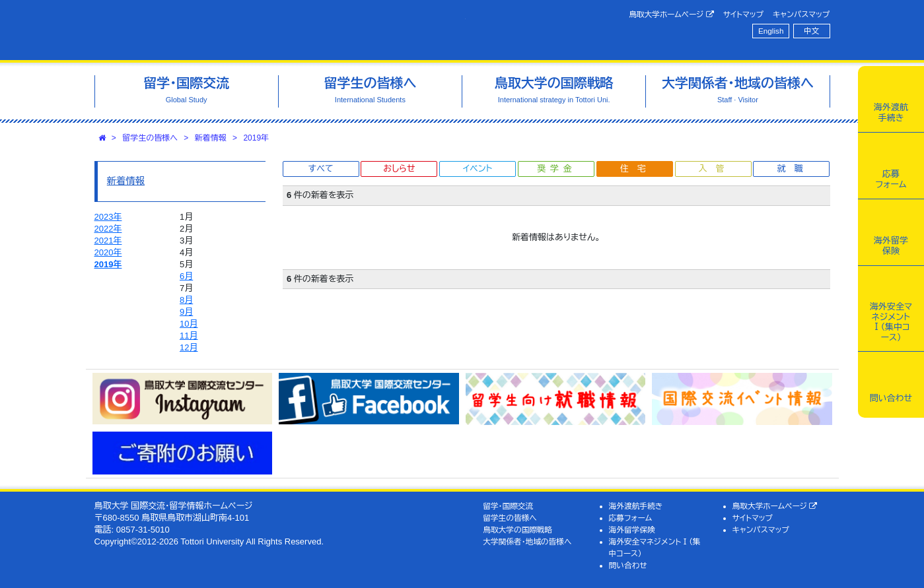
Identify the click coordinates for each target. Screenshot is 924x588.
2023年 (108, 217)
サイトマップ (743, 14)
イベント (478, 169)
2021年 (108, 241)
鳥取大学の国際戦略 (517, 530)
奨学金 (556, 169)
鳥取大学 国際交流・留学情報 (280, 30)
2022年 (108, 229)
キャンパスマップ (801, 14)
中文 (811, 31)
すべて (321, 169)
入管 (716, 169)
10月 (189, 324)
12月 (189, 347)
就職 (794, 169)
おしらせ (399, 169)
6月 (186, 276)
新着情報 (211, 138)
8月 (186, 300)
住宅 (637, 169)
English (771, 31)
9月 (186, 312)
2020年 (108, 252)
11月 (189, 336)
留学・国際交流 (508, 506)
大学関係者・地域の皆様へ (527, 541)
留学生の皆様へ (150, 138)
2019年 (256, 138)
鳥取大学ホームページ (671, 15)
